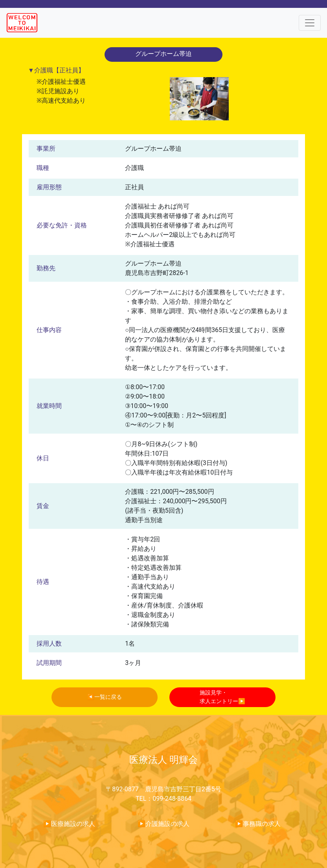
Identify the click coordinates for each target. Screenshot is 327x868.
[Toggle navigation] (310, 23)
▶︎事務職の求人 (258, 824)
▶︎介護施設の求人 (163, 824)
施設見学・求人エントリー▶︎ (222, 697)
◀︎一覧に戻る (105, 697)
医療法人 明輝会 (163, 760)
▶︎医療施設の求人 (69, 824)
